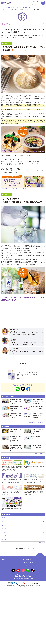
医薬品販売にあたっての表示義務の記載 (32, 565)
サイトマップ (4, 562)
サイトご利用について (6, 565)
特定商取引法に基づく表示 (29, 562)
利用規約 (3, 559)
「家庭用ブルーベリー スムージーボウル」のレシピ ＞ (15, 189)
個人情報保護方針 (27, 559)
